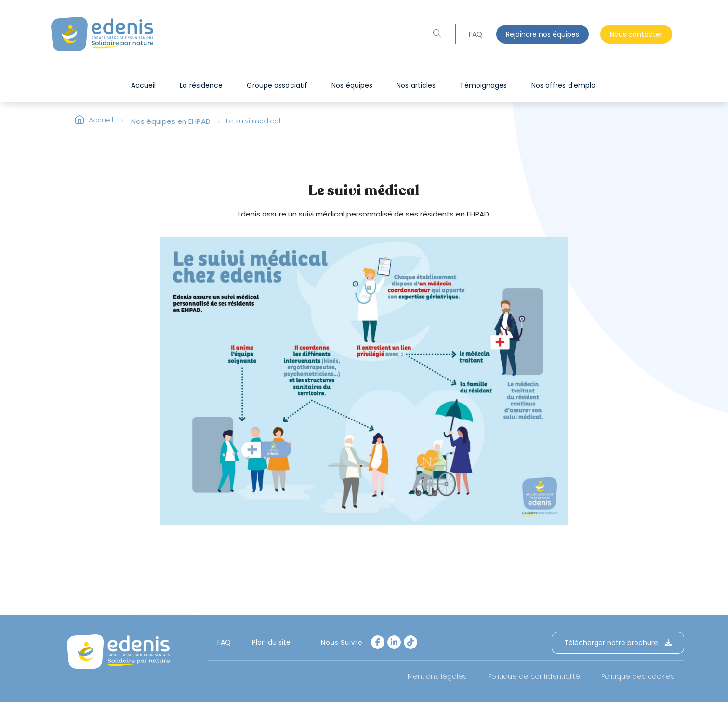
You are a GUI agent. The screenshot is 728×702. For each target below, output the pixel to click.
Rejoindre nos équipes (543, 34)
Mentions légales (437, 676)
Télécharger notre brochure (618, 643)
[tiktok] (410, 642)
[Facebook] (378, 642)
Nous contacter (636, 34)
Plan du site (271, 642)
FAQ (476, 34)
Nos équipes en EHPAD (171, 126)
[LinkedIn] (394, 642)
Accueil (101, 125)
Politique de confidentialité (534, 676)
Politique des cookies (638, 676)
